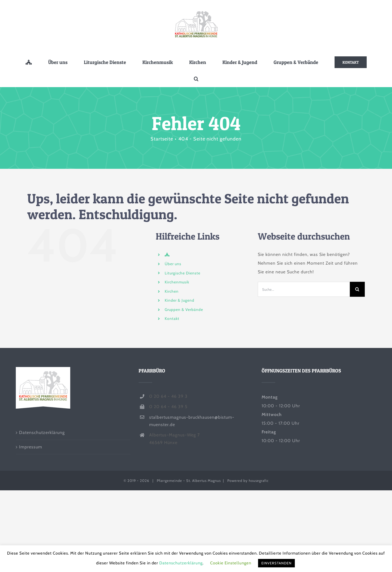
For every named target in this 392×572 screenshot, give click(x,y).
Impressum (31, 447)
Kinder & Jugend (180, 300)
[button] (196, 79)
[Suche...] (304, 289)
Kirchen (172, 291)
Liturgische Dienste (183, 273)
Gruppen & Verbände (184, 310)
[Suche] (357, 289)
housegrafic (259, 481)
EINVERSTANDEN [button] (276, 563)
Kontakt (172, 319)
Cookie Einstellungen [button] (231, 563)
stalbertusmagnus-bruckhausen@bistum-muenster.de (192, 421)
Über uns (173, 264)
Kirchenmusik (177, 282)
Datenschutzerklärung (42, 432)
